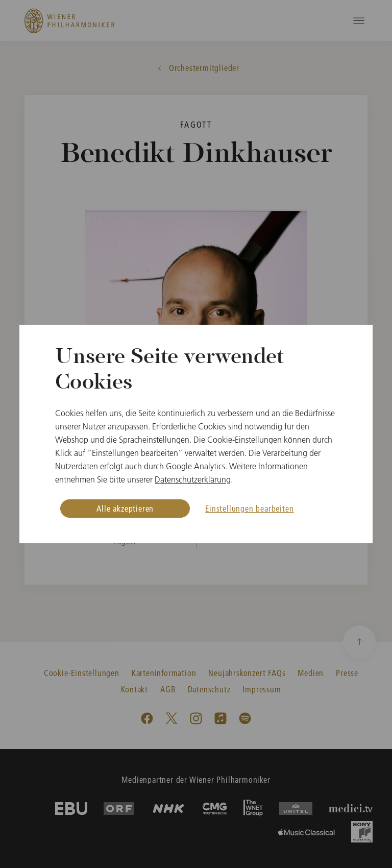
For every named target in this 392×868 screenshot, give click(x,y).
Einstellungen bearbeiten (249, 508)
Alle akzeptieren (125, 508)
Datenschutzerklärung (193, 479)
